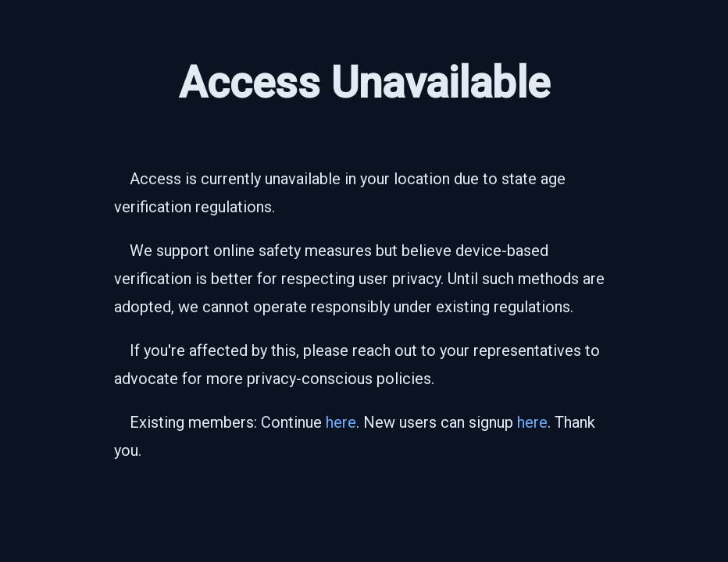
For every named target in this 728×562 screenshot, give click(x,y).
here (341, 422)
